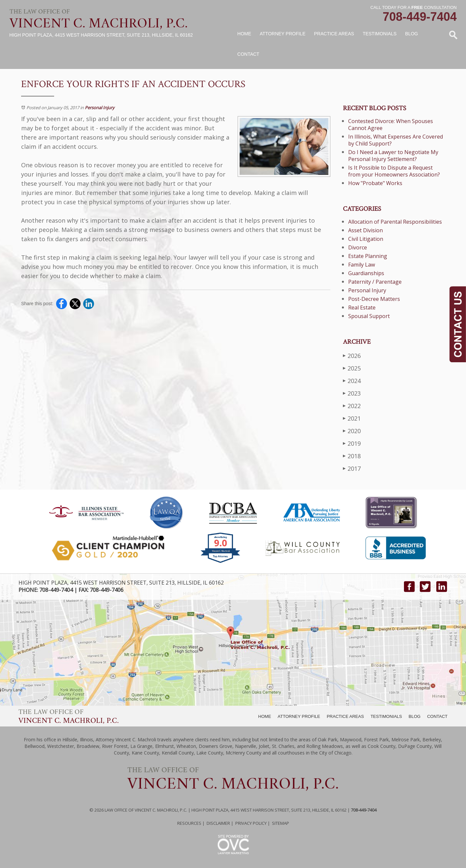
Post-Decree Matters (374, 299)
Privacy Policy (251, 823)
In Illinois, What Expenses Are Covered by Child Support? (396, 140)
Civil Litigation (366, 239)
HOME (265, 716)
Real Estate (362, 307)
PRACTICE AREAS (345, 716)
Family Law (362, 265)
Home (244, 34)
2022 (352, 406)
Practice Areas (334, 34)
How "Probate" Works (375, 183)
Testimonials (380, 34)
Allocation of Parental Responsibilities (395, 222)
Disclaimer (218, 823)
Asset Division (366, 230)
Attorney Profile (283, 34)
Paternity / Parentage (375, 282)
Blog (412, 34)
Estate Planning (368, 256)
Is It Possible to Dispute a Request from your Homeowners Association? (394, 171)
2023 (352, 393)
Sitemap (281, 823)
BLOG (415, 716)
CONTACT (437, 716)
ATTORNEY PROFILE (299, 716)
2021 (352, 418)
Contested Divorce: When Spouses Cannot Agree (391, 125)
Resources (189, 823)
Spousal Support (369, 316)
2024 (352, 381)
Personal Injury (100, 108)
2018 (352, 456)
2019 (352, 443)
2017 (352, 468)
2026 (352, 355)
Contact (248, 54)
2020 (352, 431)
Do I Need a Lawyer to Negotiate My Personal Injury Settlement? (393, 156)
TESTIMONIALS (386, 716)
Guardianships (366, 273)
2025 (352, 368)
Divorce (358, 247)
